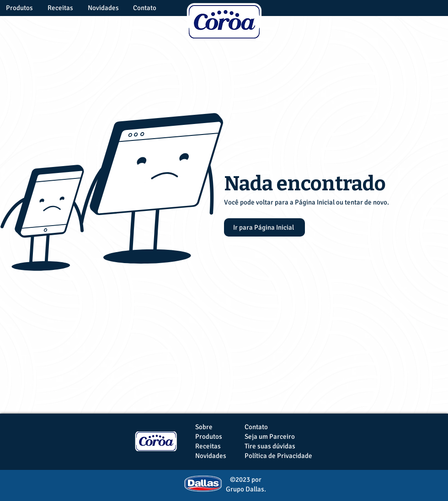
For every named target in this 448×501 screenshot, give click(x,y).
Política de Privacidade (278, 456)
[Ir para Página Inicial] (264, 227)
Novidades (211, 456)
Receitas (208, 446)
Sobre (204, 427)
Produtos (209, 436)
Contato (256, 427)
